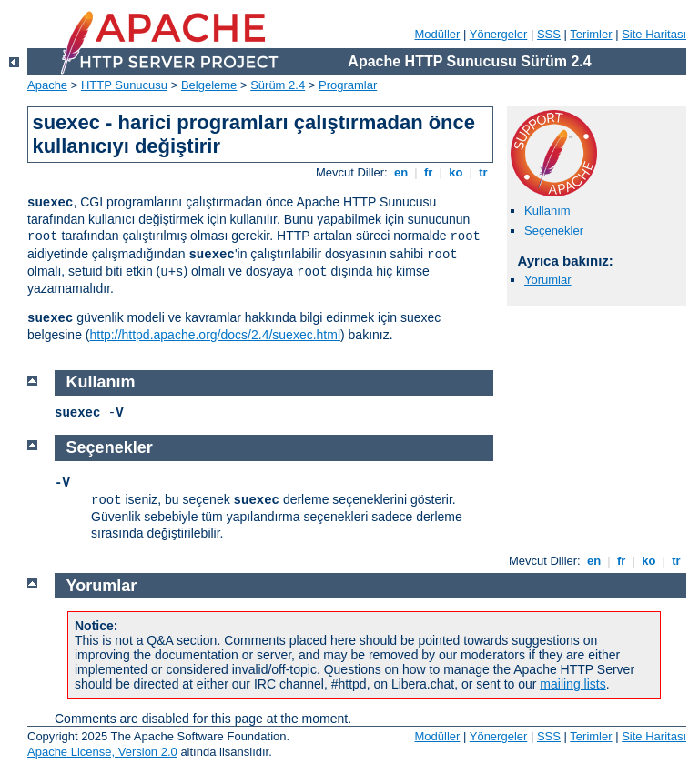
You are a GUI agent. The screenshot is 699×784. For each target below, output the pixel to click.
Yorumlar (548, 280)
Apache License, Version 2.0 (102, 752)
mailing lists (572, 684)
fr (428, 172)
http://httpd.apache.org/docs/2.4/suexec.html (216, 335)
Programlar (348, 85)
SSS (549, 34)
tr (484, 172)
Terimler (591, 34)
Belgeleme (209, 85)
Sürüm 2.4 (278, 85)
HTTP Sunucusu (124, 85)
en (400, 172)
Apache (47, 85)
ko (456, 172)
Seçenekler (554, 231)
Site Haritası (654, 34)
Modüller (438, 34)
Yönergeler (499, 34)
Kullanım (547, 211)
